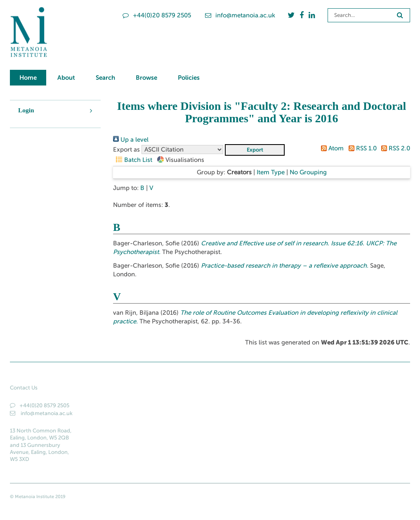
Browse (146, 77)
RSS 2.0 (394, 148)
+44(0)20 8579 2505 (157, 15)
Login (26, 110)
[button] (255, 150)
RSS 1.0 (361, 148)
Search (105, 77)
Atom (331, 148)
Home (28, 77)
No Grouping (308, 172)
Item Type (271, 172)
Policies (189, 77)
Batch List (133, 160)
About (66, 77)
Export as (126, 150)
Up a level (131, 140)
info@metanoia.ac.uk (240, 15)
